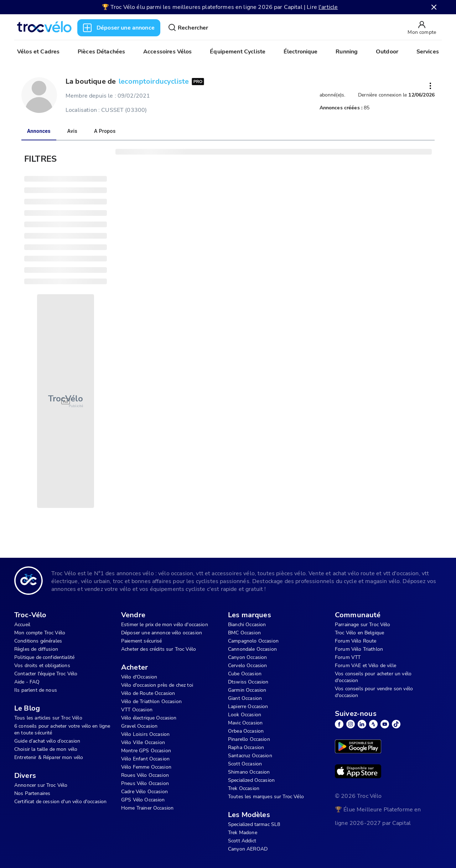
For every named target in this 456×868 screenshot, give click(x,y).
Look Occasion (245, 715)
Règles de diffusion (36, 649)
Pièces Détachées (101, 52)
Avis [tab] (72, 131)
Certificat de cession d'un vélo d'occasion (60, 802)
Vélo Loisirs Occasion (145, 734)
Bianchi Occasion (247, 625)
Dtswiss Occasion (248, 682)
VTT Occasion (137, 710)
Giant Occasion (245, 698)
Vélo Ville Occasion (143, 742)
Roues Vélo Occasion (145, 775)
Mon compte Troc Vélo (40, 633)
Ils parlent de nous (36, 690)
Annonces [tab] (39, 131)
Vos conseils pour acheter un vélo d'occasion (373, 677)
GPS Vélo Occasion (143, 800)
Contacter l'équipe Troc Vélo (46, 674)
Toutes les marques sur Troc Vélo (266, 797)
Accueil (22, 625)
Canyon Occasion (247, 657)
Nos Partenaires (32, 793)
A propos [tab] (105, 131)
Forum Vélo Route (356, 641)
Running (347, 52)
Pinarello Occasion (249, 739)
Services (428, 52)
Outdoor (387, 52)
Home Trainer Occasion (147, 808)
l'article (328, 7)
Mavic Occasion (245, 723)
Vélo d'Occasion (139, 677)
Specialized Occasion (251, 780)
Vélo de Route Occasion (148, 693)
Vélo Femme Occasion (146, 767)
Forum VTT (348, 657)
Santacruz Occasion (250, 756)
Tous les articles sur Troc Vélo (48, 718)
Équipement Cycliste (238, 52)
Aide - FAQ (27, 682)
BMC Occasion (244, 633)
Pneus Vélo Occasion (145, 783)
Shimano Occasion (249, 772)
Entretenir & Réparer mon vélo (49, 757)
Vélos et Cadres (38, 52)
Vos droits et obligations (42, 666)
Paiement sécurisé (142, 641)
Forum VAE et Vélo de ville (366, 666)
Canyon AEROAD (248, 849)
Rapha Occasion (246, 747)
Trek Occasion (244, 788)
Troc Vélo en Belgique (359, 633)
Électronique (301, 52)
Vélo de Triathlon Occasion (151, 701)
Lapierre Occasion (248, 706)
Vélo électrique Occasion (149, 718)
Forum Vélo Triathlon (359, 649)
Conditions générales (38, 641)
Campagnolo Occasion (253, 641)
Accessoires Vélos (168, 52)
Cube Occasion (245, 674)
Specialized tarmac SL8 (254, 824)
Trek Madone (243, 833)
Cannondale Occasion (252, 649)
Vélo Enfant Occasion (145, 759)
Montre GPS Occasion (146, 751)
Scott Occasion (245, 764)
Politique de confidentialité (44, 657)
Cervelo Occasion (247, 666)
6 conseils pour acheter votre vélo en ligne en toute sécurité (62, 729)
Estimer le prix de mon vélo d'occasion (165, 625)
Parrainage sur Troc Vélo (363, 625)
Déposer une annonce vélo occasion (162, 633)
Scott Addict (242, 841)
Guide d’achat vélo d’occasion (47, 741)
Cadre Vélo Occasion (144, 792)
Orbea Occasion (246, 731)
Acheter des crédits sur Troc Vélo (159, 649)
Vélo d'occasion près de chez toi (157, 685)
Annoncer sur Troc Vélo (41, 785)
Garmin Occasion (247, 690)
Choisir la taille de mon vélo (46, 749)
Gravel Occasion (139, 726)
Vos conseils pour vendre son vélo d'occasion (374, 692)
